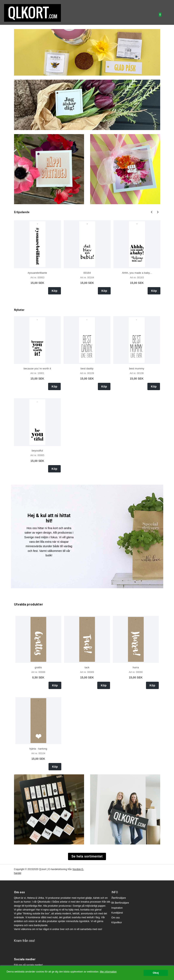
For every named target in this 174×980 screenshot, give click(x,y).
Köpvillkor (117, 922)
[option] (37, 257)
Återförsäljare (119, 898)
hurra (136, 667)
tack (87, 667)
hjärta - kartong (38, 749)
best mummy (137, 368)
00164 (87, 273)
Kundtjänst (117, 913)
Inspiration (117, 908)
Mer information (108, 972)
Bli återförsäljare (120, 903)
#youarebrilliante (37, 273)
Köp (54, 291)
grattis (38, 667)
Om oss (116, 918)
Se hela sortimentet (87, 856)
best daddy (87, 368)
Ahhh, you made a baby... (137, 273)
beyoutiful (37, 451)
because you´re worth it (37, 368)
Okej (156, 973)
